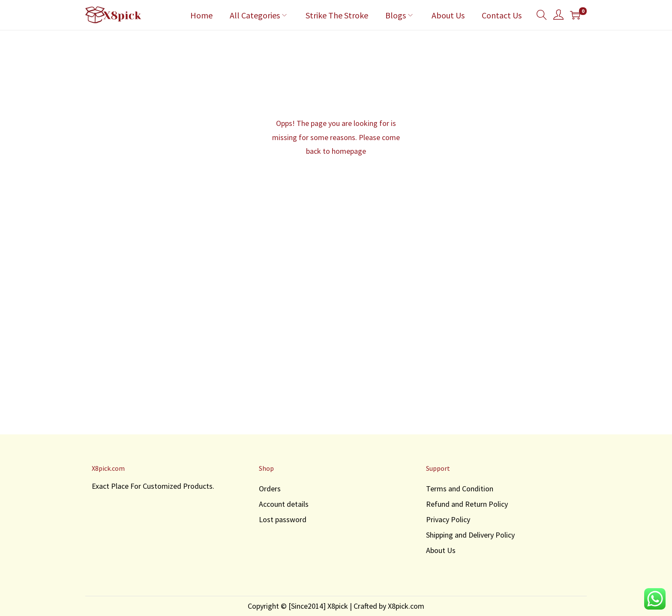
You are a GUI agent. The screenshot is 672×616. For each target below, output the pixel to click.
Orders (270, 489)
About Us (441, 550)
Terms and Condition (460, 489)
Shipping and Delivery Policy (470, 535)
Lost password (283, 519)
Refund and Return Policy (467, 504)
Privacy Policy (448, 519)
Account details (284, 504)
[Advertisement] (336, 347)
